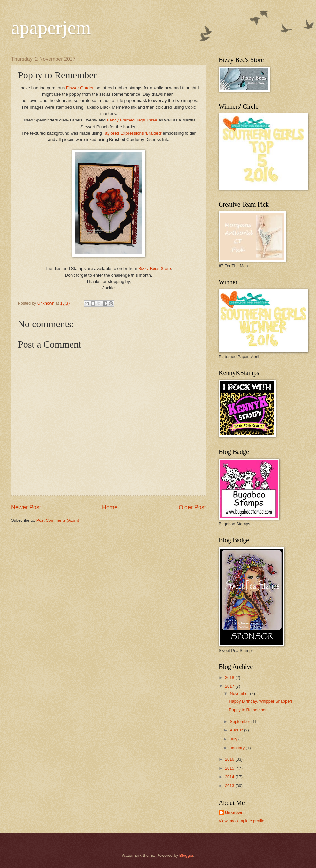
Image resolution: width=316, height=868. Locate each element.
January (238, 748)
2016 (230, 759)
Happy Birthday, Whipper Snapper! (260, 701)
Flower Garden (80, 88)
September (241, 721)
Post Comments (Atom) (58, 520)
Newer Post (26, 507)
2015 (230, 768)
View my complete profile (241, 821)
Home (110, 507)
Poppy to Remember (248, 710)
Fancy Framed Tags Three (132, 120)
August (237, 730)
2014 (230, 777)
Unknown (234, 813)
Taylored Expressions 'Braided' (132, 133)
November (240, 694)
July (234, 739)
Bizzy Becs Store (154, 268)
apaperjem (51, 27)
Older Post (192, 507)
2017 (230, 686)
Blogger (186, 855)
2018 (230, 678)
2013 (230, 786)
